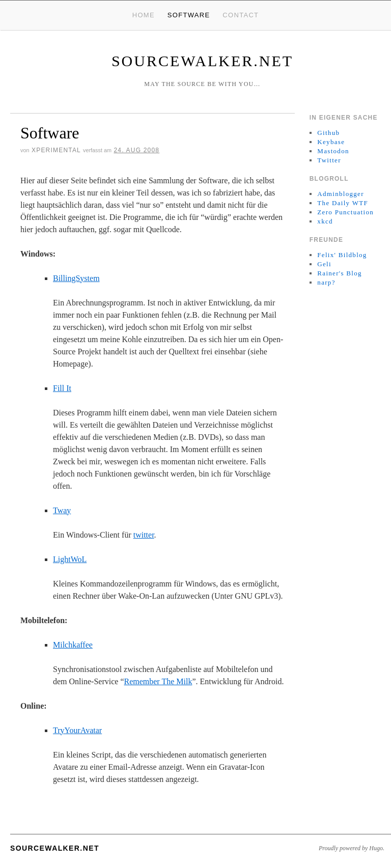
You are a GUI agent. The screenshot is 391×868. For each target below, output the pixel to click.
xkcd (325, 221)
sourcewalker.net (202, 61)
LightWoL (70, 559)
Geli (324, 264)
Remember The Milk (158, 681)
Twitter (329, 160)
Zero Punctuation (345, 212)
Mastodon (333, 151)
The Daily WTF (343, 203)
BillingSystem (76, 278)
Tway (62, 510)
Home (144, 15)
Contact (241, 15)
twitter (144, 535)
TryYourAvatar (77, 730)
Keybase (331, 142)
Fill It (62, 388)
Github (328, 133)
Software (189, 15)
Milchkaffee (73, 645)
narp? (326, 282)
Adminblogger (340, 194)
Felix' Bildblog (342, 255)
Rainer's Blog (340, 273)
